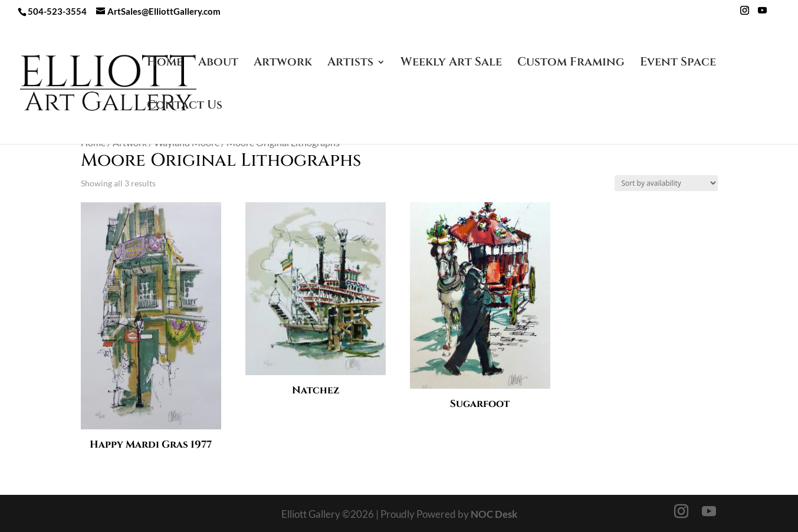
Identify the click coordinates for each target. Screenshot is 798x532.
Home (165, 64)
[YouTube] (762, 14)
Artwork (283, 64)
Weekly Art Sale (451, 64)
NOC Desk (494, 514)
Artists (350, 64)
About (218, 64)
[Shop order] (666, 183)
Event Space (678, 64)
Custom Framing (571, 64)
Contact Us (185, 107)
